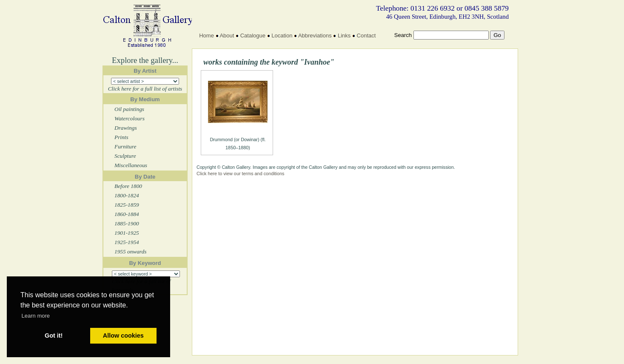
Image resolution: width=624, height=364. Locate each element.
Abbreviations (315, 36)
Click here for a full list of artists (145, 89)
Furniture (125, 146)
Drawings (126, 128)
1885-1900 (127, 223)
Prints (121, 137)
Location (282, 36)
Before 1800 (128, 186)
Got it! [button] (54, 336)
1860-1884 (127, 214)
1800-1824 (127, 195)
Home (207, 36)
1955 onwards (130, 252)
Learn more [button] (36, 316)
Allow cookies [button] (123, 336)
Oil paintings (129, 109)
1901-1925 (127, 233)
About (227, 36)
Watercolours (130, 118)
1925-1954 (127, 242)
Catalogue (253, 36)
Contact (366, 36)
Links (344, 36)
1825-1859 (127, 205)
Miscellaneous (131, 165)
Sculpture (125, 156)
